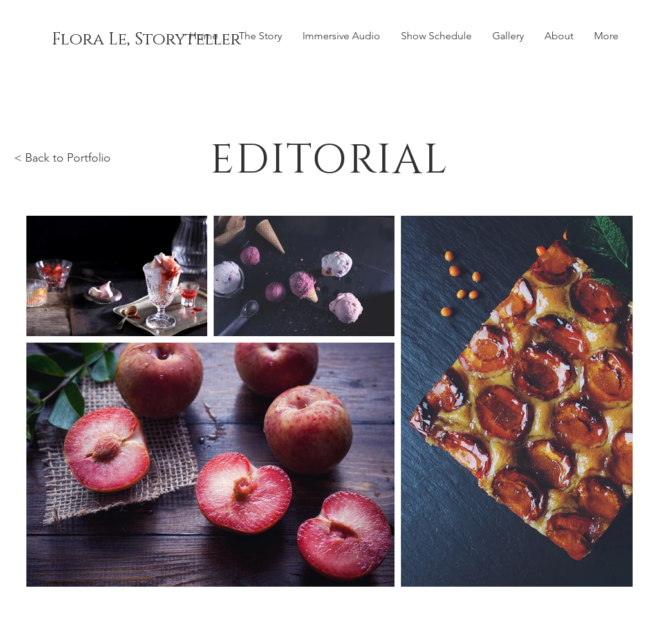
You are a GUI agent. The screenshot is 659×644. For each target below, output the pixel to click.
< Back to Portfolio (62, 158)
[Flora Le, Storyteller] (146, 40)
